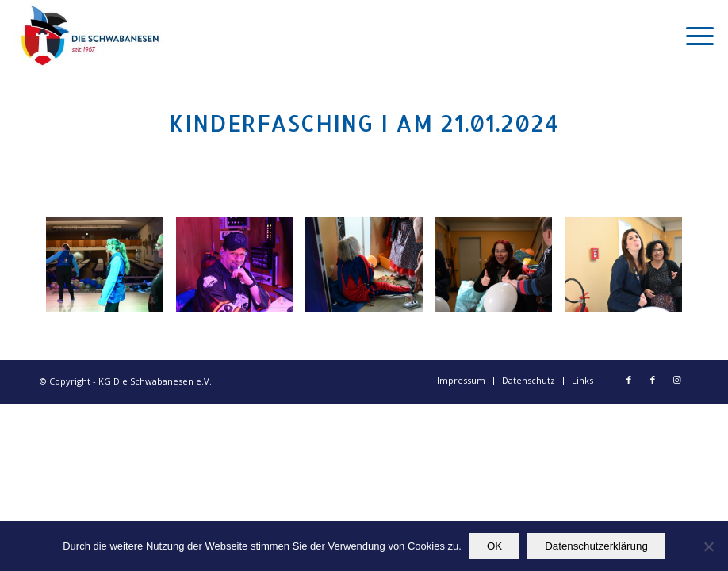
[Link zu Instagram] (676, 380)
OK (494, 546)
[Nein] (708, 546)
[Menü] (692, 36)
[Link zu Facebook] (629, 380)
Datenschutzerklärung (596, 546)
